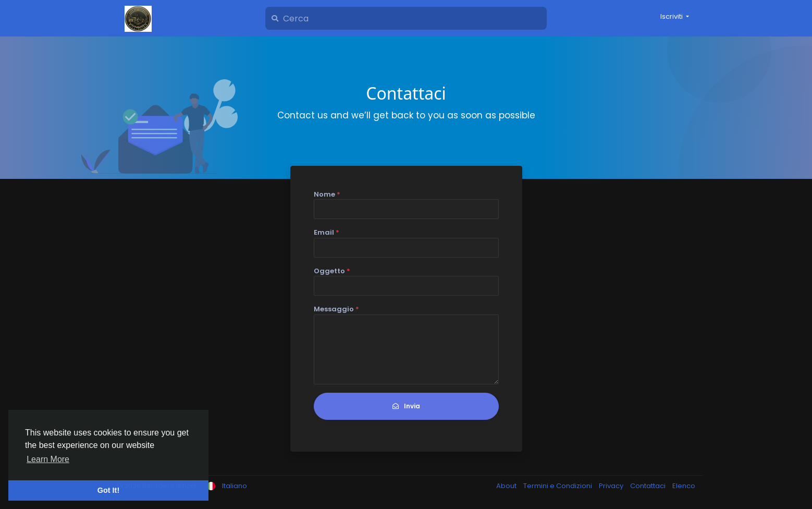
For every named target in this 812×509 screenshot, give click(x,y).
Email (327, 232)
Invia (406, 406)
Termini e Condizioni (558, 486)
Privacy (612, 486)
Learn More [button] (48, 459)
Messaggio (336, 309)
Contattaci (649, 486)
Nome (327, 194)
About (507, 486)
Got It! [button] (108, 490)
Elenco (684, 486)
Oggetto (332, 271)
